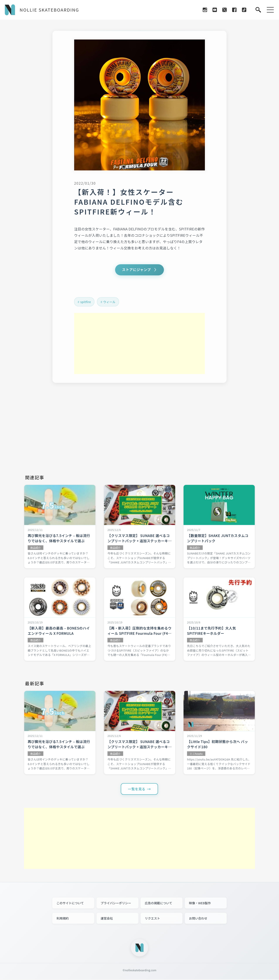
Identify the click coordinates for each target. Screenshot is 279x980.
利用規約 (63, 919)
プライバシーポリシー (116, 904)
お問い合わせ (198, 919)
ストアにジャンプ (136, 270)
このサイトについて (70, 904)
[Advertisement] (139, 344)
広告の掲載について (158, 904)
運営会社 (107, 919)
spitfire (86, 302)
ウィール (110, 302)
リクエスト (152, 919)
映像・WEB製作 (200, 904)
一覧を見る (137, 789)
